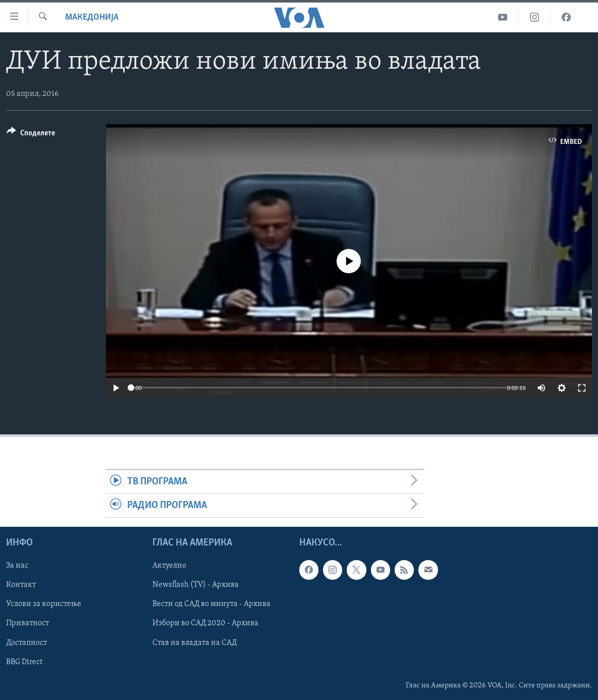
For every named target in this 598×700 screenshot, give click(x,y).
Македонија (92, 17)
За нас (17, 566)
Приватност (28, 624)
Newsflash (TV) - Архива (196, 585)
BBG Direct (24, 662)
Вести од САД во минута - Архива (211, 605)
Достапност (26, 643)
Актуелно (169, 566)
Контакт (21, 585)
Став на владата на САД (195, 643)
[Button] (31, 135)
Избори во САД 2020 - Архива (205, 624)
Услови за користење (44, 605)
